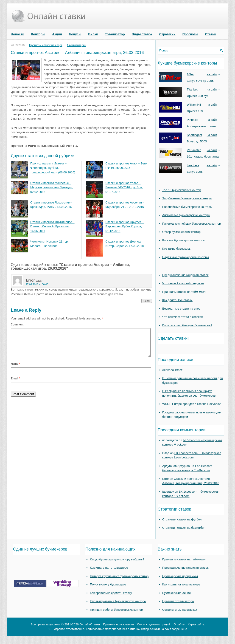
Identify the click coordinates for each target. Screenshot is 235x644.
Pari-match (194, 150)
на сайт (212, 74)
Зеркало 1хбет (172, 370)
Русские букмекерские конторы (184, 240)
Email (15, 384)
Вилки (93, 34)
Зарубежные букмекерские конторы (187, 198)
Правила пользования (119, 624)
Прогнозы (190, 34)
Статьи (211, 34)
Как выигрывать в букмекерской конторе (118, 601)
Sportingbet (194, 135)
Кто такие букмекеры (177, 249)
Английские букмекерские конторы (186, 215)
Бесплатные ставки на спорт (182, 309)
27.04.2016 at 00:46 (37, 284)
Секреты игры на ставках (180, 610)
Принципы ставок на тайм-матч (184, 292)
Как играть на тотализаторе (109, 568)
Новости (18, 34)
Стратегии (167, 34)
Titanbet (192, 89)
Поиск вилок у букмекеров (108, 584)
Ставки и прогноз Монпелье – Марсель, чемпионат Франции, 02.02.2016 (52, 187)
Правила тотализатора (178, 601)
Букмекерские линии (176, 593)
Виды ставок (142, 34)
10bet (191, 74)
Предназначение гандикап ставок (185, 275)
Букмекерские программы (180, 576)
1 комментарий (76, 45)
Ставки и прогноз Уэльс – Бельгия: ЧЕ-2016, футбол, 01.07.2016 (124, 187)
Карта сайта (196, 624)
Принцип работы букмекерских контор (116, 610)
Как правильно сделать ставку (111, 593)
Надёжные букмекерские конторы (186, 257)
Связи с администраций (154, 624)
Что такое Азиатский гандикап (183, 283)
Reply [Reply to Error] (147, 301)
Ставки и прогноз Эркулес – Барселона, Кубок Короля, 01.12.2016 (125, 226)
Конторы (38, 34)
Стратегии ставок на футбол (182, 519)
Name (15, 369)
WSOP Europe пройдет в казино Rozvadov (191, 404)
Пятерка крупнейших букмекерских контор (192, 224)
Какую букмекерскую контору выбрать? (117, 559)
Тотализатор (115, 34)
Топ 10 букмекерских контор (182, 190)
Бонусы (75, 34)
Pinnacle (193, 120)
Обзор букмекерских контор (181, 232)
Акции (57, 34)
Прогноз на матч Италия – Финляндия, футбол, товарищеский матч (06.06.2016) (53, 168)
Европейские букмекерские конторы (187, 207)
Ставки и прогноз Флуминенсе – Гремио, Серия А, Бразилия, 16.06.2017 (52, 226)
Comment (17, 325)
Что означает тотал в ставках (183, 317)
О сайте (179, 624)
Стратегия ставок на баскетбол (184, 528)
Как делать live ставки (177, 300)
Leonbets (193, 165)
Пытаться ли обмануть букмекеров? (187, 325)
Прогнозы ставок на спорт (46, 45)
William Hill (194, 105)
